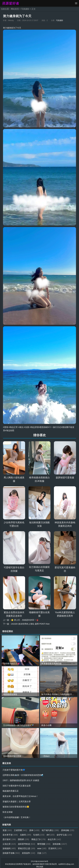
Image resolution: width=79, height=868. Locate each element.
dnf (66, 833)
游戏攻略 (10, 847)
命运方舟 (9, 842)
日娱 (58, 851)
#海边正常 (13, 427)
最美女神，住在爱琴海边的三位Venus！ (20, 795)
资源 (7, 829)
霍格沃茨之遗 (43, 847)
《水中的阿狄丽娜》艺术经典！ (17, 816)
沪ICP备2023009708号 (39, 859)
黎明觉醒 (60, 842)
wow (59, 847)
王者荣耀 (21, 829)
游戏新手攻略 (27, 851)
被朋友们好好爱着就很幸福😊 (16, 806)
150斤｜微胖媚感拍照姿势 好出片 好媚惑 (21, 780)
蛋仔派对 (27, 838)
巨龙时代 (9, 851)
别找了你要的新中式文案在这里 (17, 785)
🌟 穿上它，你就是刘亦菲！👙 (25, 620)
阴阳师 (41, 838)
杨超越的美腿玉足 (11, 790)
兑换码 (41, 833)
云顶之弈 (25, 842)
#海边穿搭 (34, 427)
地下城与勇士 (51, 829)
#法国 (27, 427)
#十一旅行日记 (55, 427)
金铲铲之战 (10, 838)
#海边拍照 (10, 430)
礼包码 (55, 833)
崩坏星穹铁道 (42, 842)
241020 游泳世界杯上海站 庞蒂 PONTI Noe (30, 624)
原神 (35, 829)
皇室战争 (44, 851)
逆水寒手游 (26, 833)
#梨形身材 (44, 427)
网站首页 (15, 9)
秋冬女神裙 (8, 811)
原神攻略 (9, 833)
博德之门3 (56, 838)
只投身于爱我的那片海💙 (14, 769)
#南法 (21, 427)
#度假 (6, 427)
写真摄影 (25, 9)
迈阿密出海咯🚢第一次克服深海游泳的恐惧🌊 (23, 775)
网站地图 (40, 865)
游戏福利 (26, 847)
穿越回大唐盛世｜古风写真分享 (17, 801)
